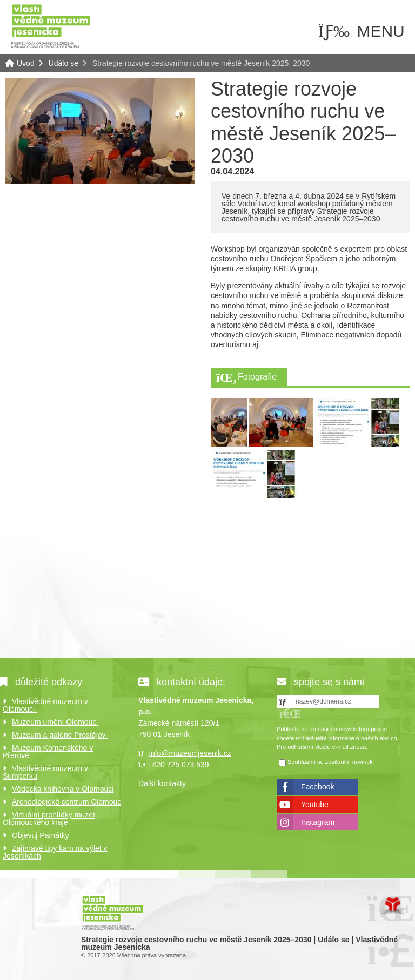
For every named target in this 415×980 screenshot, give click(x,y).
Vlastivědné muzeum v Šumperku (45, 772)
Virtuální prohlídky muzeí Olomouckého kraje (49, 819)
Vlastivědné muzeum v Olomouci (45, 705)
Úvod (51, 26)
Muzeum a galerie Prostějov (60, 735)
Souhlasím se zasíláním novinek (330, 762)
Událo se (63, 63)
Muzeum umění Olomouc (55, 722)
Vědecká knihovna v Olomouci (63, 789)
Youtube (315, 805)
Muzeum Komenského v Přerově (48, 752)
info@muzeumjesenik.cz (190, 753)
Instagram (318, 822)
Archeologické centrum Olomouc (66, 802)
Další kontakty (162, 783)
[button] (290, 714)
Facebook (317, 787)
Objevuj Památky (41, 835)
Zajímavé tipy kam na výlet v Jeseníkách (55, 852)
